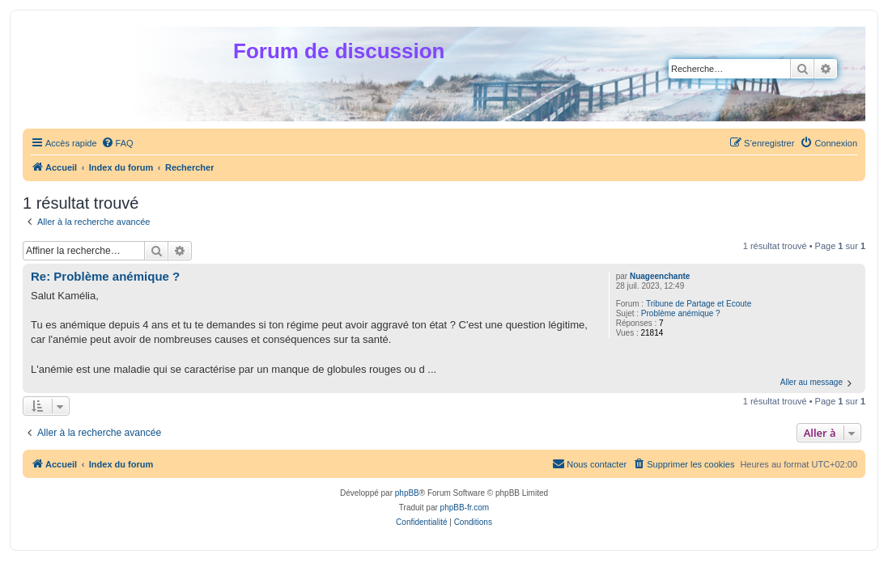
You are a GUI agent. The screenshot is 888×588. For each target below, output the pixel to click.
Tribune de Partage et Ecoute (699, 304)
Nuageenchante (660, 276)
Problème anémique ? (681, 313)
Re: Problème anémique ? (105, 276)
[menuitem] (117, 143)
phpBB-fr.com (465, 508)
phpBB (407, 493)
